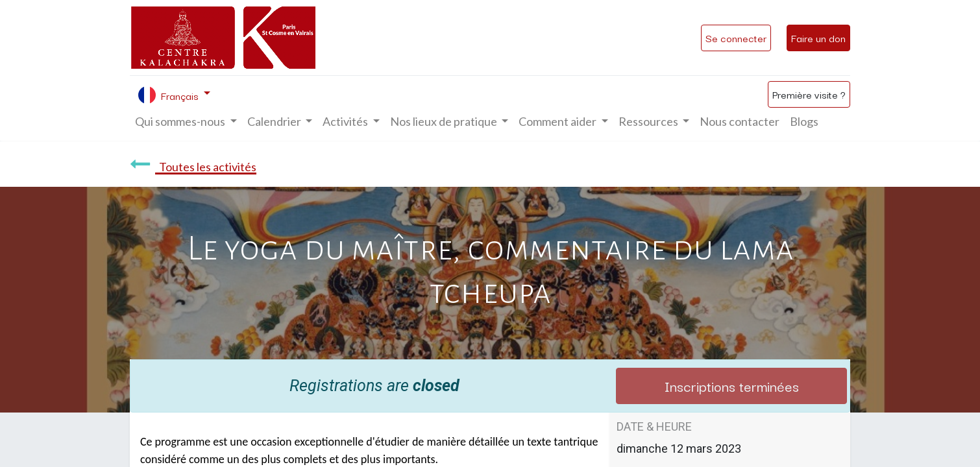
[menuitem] (740, 122)
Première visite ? (809, 94)
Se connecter (736, 38)
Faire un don (818, 38)
